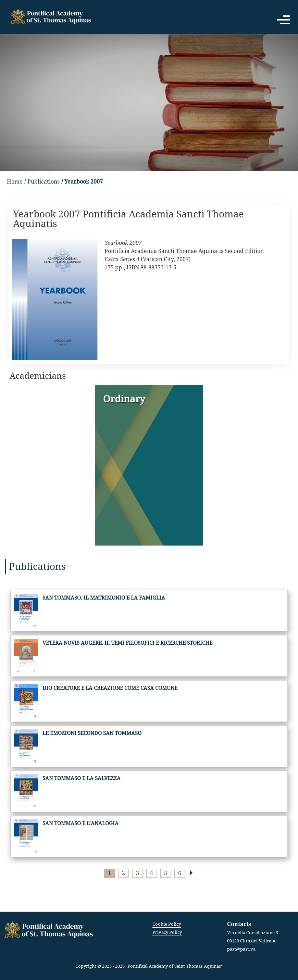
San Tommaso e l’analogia (80, 823)
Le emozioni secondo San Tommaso (92, 733)
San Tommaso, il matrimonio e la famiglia (104, 598)
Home (15, 182)
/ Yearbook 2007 (82, 182)
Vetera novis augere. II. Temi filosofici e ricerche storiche (127, 643)
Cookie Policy (167, 924)
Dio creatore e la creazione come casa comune (110, 688)
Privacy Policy (167, 932)
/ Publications (42, 182)
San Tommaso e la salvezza (82, 778)
